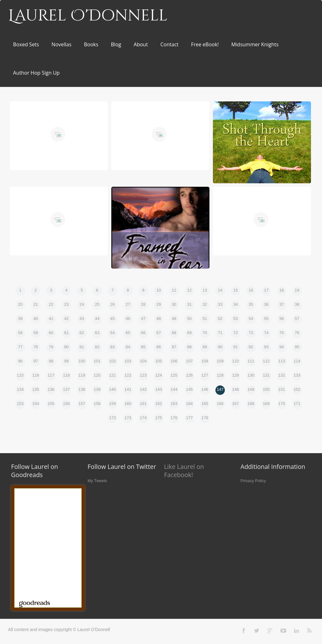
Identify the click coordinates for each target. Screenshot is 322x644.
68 (174, 333)
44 (97, 319)
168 (251, 404)
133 (297, 375)
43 (82, 319)
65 (128, 333)
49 (174, 319)
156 (66, 404)
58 (20, 333)
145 (189, 389)
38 (297, 304)
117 (51, 375)
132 (282, 375)
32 (205, 304)
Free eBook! (205, 44)
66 (143, 333)
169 (266, 404)
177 (189, 418)
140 (113, 389)
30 (174, 304)
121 (113, 375)
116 (36, 375)
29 (158, 304)
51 (205, 319)
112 (266, 361)
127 (205, 375)
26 (113, 304)
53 (236, 319)
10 (158, 290)
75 (281, 333)
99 (66, 361)
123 (143, 375)
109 (220, 361)
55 (266, 319)
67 (158, 333)
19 (297, 290)
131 (266, 375)
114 (297, 361)
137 (66, 389)
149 (251, 389)
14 (220, 290)
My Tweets (97, 481)
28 (143, 304)
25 (97, 304)
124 (159, 375)
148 (236, 389)
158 (97, 404)
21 (36, 304)
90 (220, 347)
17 (266, 290)
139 (97, 389)
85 (143, 347)
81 (82, 347)
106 (174, 361)
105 (159, 361)
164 (189, 404)
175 (159, 418)
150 (266, 389)
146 (205, 389)
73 (251, 333)
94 (281, 347)
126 (189, 375)
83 (113, 347)
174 (143, 418)
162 (159, 404)
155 (51, 404)
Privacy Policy (253, 481)
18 (281, 290)
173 (128, 418)
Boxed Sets (26, 44)
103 (128, 361)
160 (128, 404)
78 (36, 347)
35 (251, 304)
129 (236, 375)
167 (236, 404)
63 (97, 333)
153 (20, 404)
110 (236, 361)
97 (36, 361)
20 (20, 304)
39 (20, 319)
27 (128, 304)
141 (128, 389)
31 (189, 304)
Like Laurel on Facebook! (184, 471)
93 (266, 347)
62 (82, 333)
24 (82, 304)
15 (236, 290)
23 (66, 304)
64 (113, 333)
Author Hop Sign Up (36, 73)
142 (143, 389)
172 (113, 418)
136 (51, 389)
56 (281, 319)
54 (251, 319)
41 (51, 319)
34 (236, 304)
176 (174, 418)
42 (66, 319)
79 (51, 347)
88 (189, 347)
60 (51, 333)
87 (174, 347)
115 (20, 375)
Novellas (61, 44)
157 (82, 404)
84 (128, 347)
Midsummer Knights (255, 44)
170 (282, 404)
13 (205, 290)
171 (297, 404)
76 (297, 333)
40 (36, 319)
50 (189, 319)
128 (220, 375)
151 (282, 389)
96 (20, 361)
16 (251, 290)
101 (97, 361)
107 (189, 361)
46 (128, 319)
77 (20, 347)
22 (51, 304)
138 (82, 389)
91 (236, 347)
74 (266, 333)
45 (113, 319)
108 (205, 361)
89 (205, 347)
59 (36, 333)
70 (205, 333)
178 (205, 418)
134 (20, 389)
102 (113, 361)
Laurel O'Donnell (88, 16)
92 (251, 347)
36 (266, 304)
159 (113, 404)
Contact (169, 44)
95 (297, 347)
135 (36, 389)
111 (251, 361)
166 (220, 404)
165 (205, 404)
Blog (116, 44)
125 (174, 375)
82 (97, 347)
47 (143, 319)
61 (66, 333)
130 (251, 375)
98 (51, 361)
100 (82, 361)
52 (220, 319)
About (141, 44)
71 (220, 333)
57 (297, 319)
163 (174, 404)
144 (174, 389)
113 (282, 361)
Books (91, 44)
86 (158, 347)
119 (82, 375)
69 (189, 333)
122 (128, 375)
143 (159, 389)
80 (66, 347)
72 (236, 333)
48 (158, 319)
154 (36, 404)
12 (189, 290)
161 (143, 404)
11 (174, 290)
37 (281, 304)
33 (220, 304)
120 (97, 375)
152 (297, 389)
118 (66, 375)
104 (143, 361)
